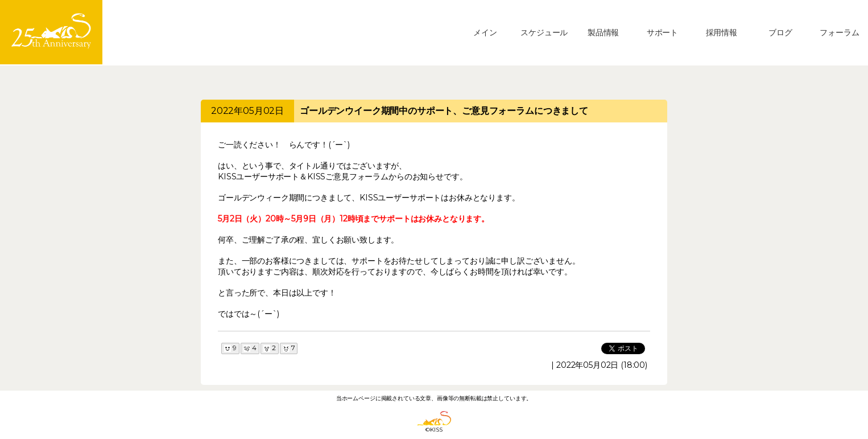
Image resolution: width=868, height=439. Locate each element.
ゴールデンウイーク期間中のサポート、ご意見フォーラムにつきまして (444, 111)
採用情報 (722, 32)
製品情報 (603, 32)
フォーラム (839, 32)
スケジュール (544, 32)
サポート (662, 32)
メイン (485, 32)
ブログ (780, 32)
